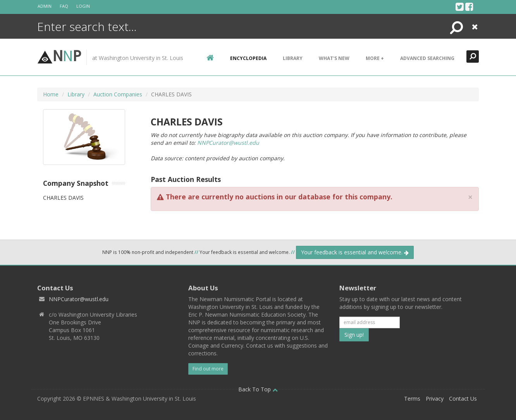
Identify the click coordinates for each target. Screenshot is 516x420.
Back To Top (258, 389)
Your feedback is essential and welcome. (355, 252)
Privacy (435, 399)
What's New (334, 58)
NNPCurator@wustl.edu (228, 143)
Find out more (208, 369)
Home (51, 94)
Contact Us (463, 399)
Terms (412, 399)
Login (83, 6)
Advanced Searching (427, 58)
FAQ (64, 6)
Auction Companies (118, 94)
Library (293, 58)
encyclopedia (248, 58)
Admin (45, 6)
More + (375, 58)
